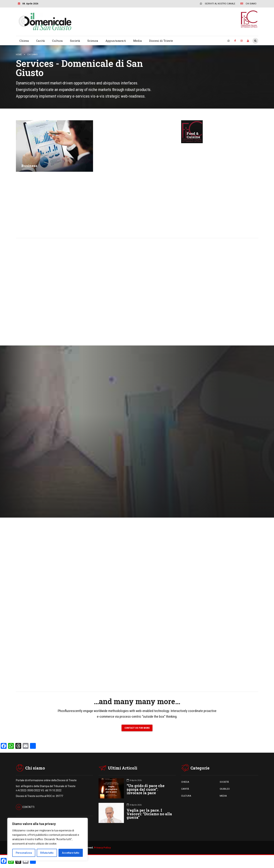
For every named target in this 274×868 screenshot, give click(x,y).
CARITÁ (185, 789)
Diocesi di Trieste (161, 41)
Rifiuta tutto (47, 853)
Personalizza (24, 853)
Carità (40, 41)
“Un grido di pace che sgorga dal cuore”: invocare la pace (146, 790)
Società (75, 41)
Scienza (93, 41)
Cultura (57, 41)
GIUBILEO (225, 789)
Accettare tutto (71, 853)
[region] (48, 839)
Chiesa (24, 41)
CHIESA (185, 782)
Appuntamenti (116, 41)
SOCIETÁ (224, 782)
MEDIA (223, 796)
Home (19, 54)
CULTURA (186, 796)
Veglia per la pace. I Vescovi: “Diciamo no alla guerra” (149, 814)
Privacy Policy (102, 848)
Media (138, 41)
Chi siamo (32, 54)
